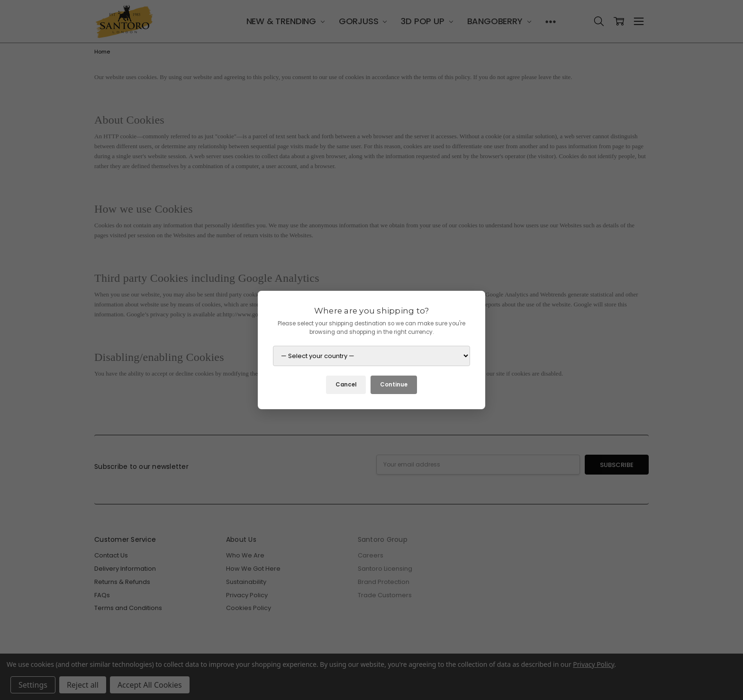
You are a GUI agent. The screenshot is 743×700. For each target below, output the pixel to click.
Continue (394, 385)
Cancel (346, 385)
